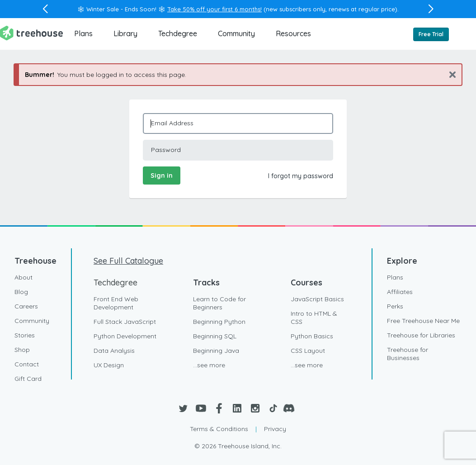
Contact (27, 364)
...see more (209, 365)
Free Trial (431, 34)
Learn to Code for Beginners (219, 303)
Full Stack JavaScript (125, 322)
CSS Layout (308, 351)
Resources (293, 33)
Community (236, 33)
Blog (21, 292)
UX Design (109, 365)
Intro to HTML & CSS (314, 318)
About (24, 277)
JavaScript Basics (317, 299)
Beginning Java (216, 351)
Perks (395, 306)
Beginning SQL (215, 336)
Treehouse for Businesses (408, 354)
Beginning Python (219, 322)
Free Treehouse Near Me (423, 321)
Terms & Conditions (219, 429)
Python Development (125, 336)
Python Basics (312, 336)
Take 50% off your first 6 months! (214, 9)
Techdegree (178, 33)
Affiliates (400, 292)
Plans (83, 33)
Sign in (162, 176)
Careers (26, 306)
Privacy (275, 429)
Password (166, 150)
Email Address (172, 123)
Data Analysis (114, 351)
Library (125, 33)
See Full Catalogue (128, 261)
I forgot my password (301, 176)
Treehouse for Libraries (421, 335)
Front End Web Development (116, 303)
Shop (22, 350)
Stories (25, 335)
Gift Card (28, 379)
